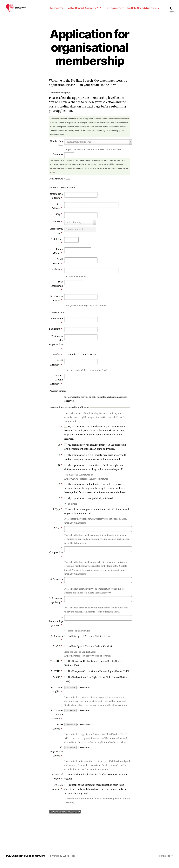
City (59, 218)
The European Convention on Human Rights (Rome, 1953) (98, 676)
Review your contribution (65, 816)
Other (93, 359)
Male (83, 359)
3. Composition (56, 557)
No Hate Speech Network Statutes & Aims (89, 640)
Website (57, 274)
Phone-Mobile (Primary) (56, 384)
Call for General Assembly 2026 (84, 10)
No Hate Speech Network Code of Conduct (90, 651)
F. (60, 503)
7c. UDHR (56, 665)
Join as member (115, 10)
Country (57, 226)
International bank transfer (83, 779)
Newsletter (57, 10)
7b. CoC (57, 651)
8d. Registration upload (56, 756)
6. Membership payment (56, 625)
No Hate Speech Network (142, 10)
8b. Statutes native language (57, 719)
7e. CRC (57, 682)
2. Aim (58, 532)
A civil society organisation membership (90, 514)
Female (72, 359)
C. (60, 459)
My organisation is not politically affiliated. (90, 503)
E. (60, 488)
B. (60, 449)
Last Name (56, 333)
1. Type (57, 514)
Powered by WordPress (62, 860)
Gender (57, 359)
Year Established (57, 290)
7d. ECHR (56, 676)
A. (60, 431)
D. (60, 470)
